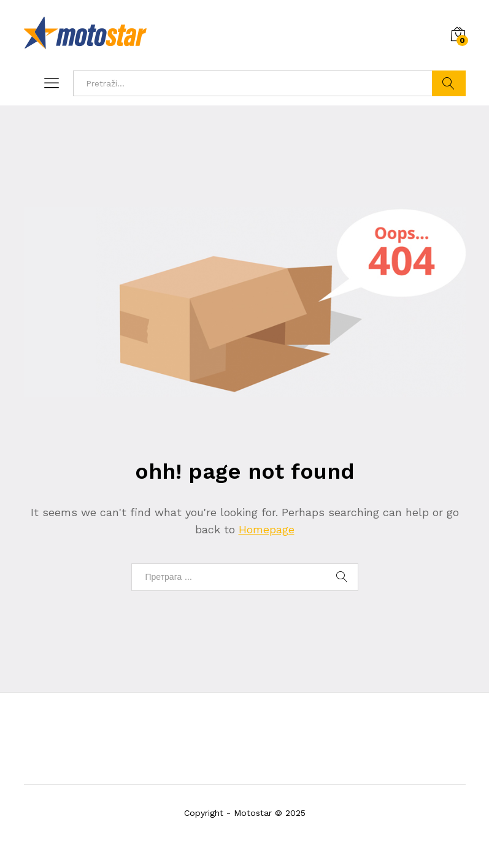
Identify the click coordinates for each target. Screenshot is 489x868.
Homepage (267, 529)
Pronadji (449, 83)
